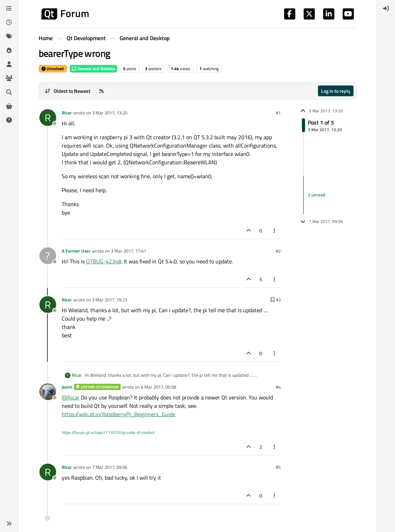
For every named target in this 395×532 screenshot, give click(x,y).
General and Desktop (93, 69)
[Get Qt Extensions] (9, 106)
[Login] (386, 8)
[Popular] (9, 50)
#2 (278, 251)
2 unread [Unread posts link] (317, 195)
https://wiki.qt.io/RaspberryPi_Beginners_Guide (119, 414)
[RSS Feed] (101, 91)
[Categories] (9, 8)
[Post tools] (274, 230)
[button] (9, 524)
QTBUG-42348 (104, 261)
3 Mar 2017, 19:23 (110, 300)
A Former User (76, 251)
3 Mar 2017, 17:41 (128, 251)
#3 (278, 300)
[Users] (9, 64)
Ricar (67, 113)
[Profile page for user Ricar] (48, 118)
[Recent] (9, 22)
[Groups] (9, 78)
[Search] (9, 92)
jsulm (67, 387)
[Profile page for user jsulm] (48, 392)
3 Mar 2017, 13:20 (110, 113)
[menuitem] (386, 8)
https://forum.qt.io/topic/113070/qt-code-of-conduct (108, 432)
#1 (278, 113)
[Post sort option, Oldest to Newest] (68, 91)
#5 (278, 467)
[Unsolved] (9, 120)
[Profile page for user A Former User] (48, 256)
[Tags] (9, 36)
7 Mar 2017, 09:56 (110, 467)
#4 (278, 387)
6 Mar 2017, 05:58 (158, 387)
